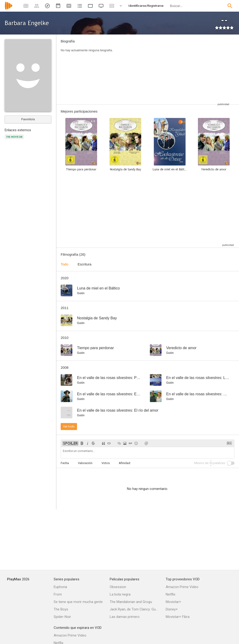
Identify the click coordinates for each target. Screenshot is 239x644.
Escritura (85, 264)
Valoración (85, 463)
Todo (65, 264)
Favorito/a (28, 119)
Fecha (65, 463)
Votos (106, 463)
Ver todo (69, 426)
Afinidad (125, 463)
